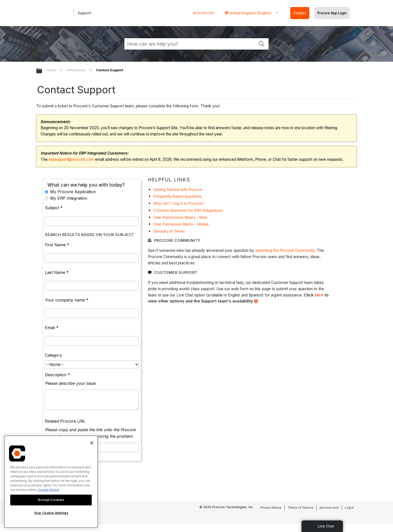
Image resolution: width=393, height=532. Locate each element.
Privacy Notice (271, 508)
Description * (57, 375)
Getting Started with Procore (178, 189)
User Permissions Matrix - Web (180, 217)
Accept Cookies (51, 500)
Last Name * (57, 272)
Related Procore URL (65, 421)
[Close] (92, 443)
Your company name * (67, 300)
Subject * (54, 208)
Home (52, 70)
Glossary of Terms (169, 231)
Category (54, 355)
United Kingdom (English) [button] (250, 13)
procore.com (204, 13)
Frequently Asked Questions (177, 196)
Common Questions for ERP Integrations (188, 210)
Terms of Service (301, 508)
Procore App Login (332, 13)
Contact (300, 13)
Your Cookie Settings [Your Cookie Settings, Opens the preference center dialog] (51, 513)
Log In (349, 508)
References (77, 70)
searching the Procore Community (285, 250)
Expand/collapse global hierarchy (42, 71)
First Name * (57, 245)
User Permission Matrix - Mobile (181, 224)
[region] (51, 482)
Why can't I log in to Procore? (179, 203)
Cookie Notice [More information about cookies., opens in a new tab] (48, 490)
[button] (262, 43)
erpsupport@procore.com (71, 159)
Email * (52, 328)
